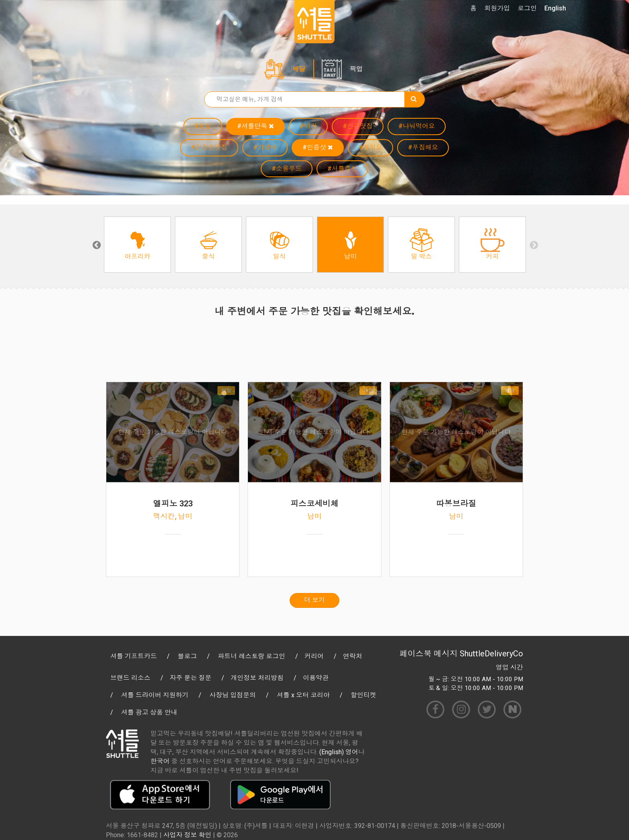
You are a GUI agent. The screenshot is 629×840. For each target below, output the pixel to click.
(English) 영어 (339, 752)
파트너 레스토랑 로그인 (252, 656)
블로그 (187, 656)
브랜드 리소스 (130, 678)
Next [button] (533, 245)
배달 (299, 69)
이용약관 (316, 678)
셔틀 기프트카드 (134, 656)
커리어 (314, 656)
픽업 (356, 69)
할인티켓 (363, 695)
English (555, 8)
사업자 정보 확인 (187, 835)
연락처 (353, 656)
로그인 (527, 8)
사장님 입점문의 (233, 695)
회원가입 (497, 8)
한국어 (160, 761)
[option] (137, 245)
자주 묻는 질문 (191, 678)
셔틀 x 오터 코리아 (303, 695)
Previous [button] (96, 245)
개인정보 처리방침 (257, 678)
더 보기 (314, 600)
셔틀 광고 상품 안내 (149, 712)
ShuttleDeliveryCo (491, 654)
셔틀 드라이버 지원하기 (155, 695)
